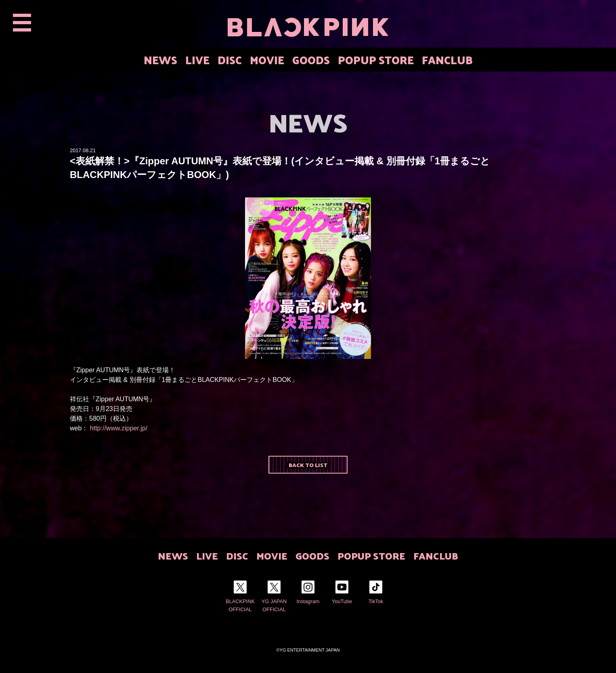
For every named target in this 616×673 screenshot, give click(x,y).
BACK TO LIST (308, 465)
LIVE (197, 60)
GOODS (311, 60)
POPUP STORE (376, 60)
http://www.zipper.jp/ (119, 428)
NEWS (160, 60)
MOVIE (267, 60)
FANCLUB (447, 60)
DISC (230, 60)
